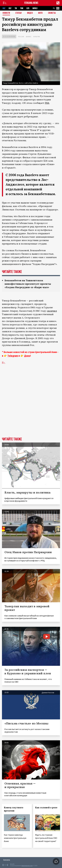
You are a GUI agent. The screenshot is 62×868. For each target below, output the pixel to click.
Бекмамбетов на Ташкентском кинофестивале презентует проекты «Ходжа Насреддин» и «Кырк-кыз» (28, 284)
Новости (6, 13)
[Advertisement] (31, 405)
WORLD (35, 8)
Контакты (7, 860)
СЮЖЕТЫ (52, 13)
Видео (30, 13)
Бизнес (29, 37)
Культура (37, 37)
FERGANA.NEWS (31, 3)
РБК (47, 103)
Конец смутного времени (14, 809)
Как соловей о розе (46, 808)
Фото (40, 13)
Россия (21, 37)
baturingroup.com (27, 866)
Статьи (19, 13)
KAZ (4, 8)
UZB (28, 8)
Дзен (27, 356)
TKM (22, 8)
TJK (16, 8)
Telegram (13, 356)
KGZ (10, 8)
